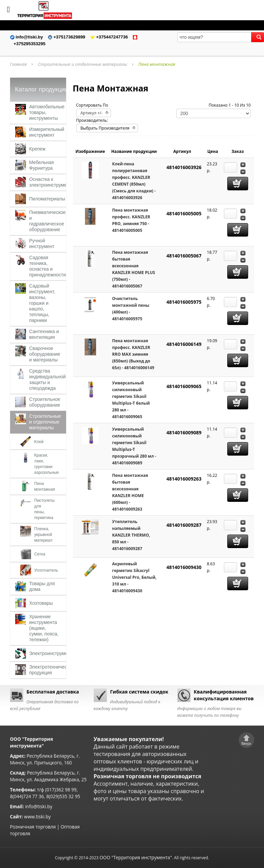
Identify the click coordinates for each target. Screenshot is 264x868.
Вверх (246, 743)
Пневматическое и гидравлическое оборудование (48, 221)
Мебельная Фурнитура (42, 165)
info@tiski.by (39, 806)
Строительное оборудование (45, 402)
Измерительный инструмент (47, 132)
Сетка (40, 554)
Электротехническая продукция (52, 670)
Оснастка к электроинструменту (52, 182)
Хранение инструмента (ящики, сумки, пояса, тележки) (44, 628)
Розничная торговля (33, 827)
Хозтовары (41, 603)
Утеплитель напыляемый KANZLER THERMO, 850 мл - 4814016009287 (131, 535)
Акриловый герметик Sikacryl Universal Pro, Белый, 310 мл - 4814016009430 (135, 577)
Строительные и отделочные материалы (82, 64)
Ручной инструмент (42, 243)
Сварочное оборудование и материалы (45, 354)
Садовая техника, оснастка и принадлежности (48, 266)
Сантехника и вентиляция (44, 334)
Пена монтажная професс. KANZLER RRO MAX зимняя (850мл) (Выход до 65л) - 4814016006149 (133, 354)
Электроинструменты (53, 653)
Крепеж (37, 149)
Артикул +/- (92, 113)
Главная (19, 64)
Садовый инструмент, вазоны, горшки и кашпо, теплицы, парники (42, 303)
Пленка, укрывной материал (43, 535)
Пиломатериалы (47, 199)
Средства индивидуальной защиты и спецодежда (48, 379)
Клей (39, 442)
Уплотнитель (46, 570)
